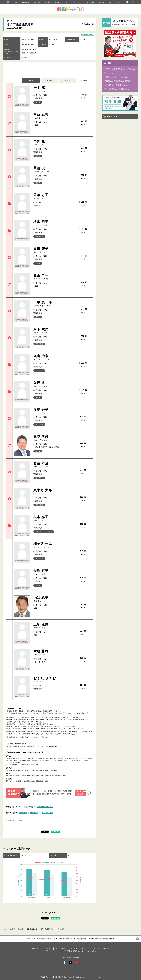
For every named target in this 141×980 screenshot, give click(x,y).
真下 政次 (53, 331)
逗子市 (20, 853)
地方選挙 (48, 2)
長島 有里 (53, 556)
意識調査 (102, 2)
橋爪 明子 (53, 223)
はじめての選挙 (89, 2)
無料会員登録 (56, 977)
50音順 (68, 81)
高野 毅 (53, 143)
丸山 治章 (53, 357)
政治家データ (75, 2)
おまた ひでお (53, 642)
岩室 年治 (53, 462)
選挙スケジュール (61, 2)
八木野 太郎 (53, 485)
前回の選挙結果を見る (45, 839)
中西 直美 (53, 116)
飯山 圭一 (53, 277)
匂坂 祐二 (53, 384)
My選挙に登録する (87, 35)
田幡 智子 (53, 250)
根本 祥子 (53, 509)
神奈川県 (21, 961)
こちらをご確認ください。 (54, 702)
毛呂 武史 (53, 580)
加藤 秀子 (53, 411)
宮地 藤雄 (53, 621)
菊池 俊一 (53, 170)
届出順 (49, 81)
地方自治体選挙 (47, 845)
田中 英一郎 (53, 304)
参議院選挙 (37, 2)
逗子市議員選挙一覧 (32, 961)
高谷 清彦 (53, 438)
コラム (15, 2)
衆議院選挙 (25, 2)
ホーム (5, 961)
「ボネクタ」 (64, 688)
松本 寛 (53, 89)
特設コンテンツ (115, 2)
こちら (36, 693)
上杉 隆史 (53, 600)
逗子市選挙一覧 (88, 24)
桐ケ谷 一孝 (53, 532)
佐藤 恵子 (53, 196)
